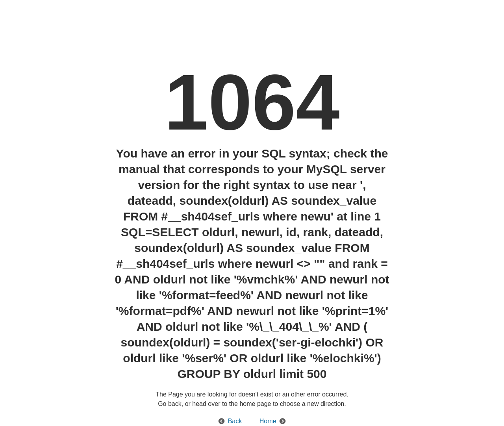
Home (268, 421)
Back (235, 421)
